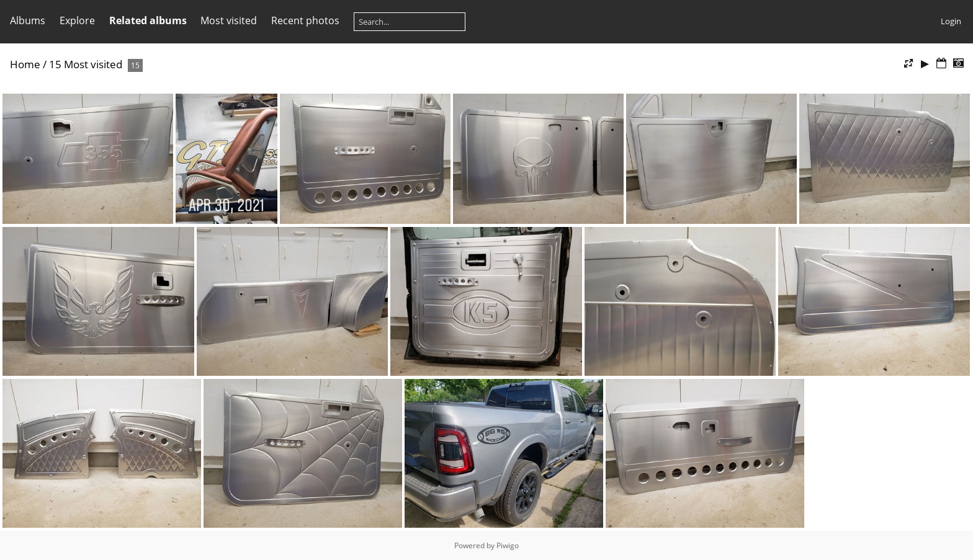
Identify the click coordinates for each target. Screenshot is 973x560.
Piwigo (508, 545)
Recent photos (305, 20)
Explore (77, 20)
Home (25, 64)
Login (951, 21)
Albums (28, 20)
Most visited (229, 20)
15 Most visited (86, 64)
